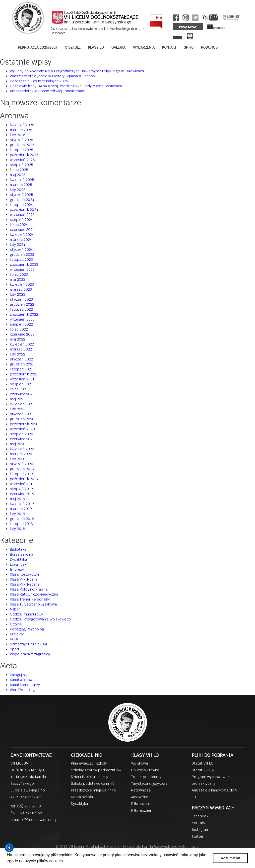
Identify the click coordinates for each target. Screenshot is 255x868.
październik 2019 (24, 479)
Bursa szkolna (22, 554)
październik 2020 (24, 424)
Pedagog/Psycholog (27, 629)
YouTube (199, 823)
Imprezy (17, 569)
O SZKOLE (73, 47)
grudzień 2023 (22, 255)
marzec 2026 (21, 130)
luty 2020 (18, 459)
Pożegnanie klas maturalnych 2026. (39, 81)
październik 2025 (24, 155)
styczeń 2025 (22, 195)
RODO (15, 639)
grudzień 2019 (22, 469)
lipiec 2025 (19, 170)
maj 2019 (18, 499)
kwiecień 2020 (22, 449)
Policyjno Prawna (145, 770)
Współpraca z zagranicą (30, 654)
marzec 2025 (21, 185)
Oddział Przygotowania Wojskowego (40, 619)
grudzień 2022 (22, 304)
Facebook (200, 816)
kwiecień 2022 (22, 344)
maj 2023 (18, 279)
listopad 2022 (21, 309)
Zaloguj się (19, 675)
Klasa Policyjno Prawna (29, 589)
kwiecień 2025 (22, 180)
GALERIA (118, 47)
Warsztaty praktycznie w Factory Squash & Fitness (52, 76)
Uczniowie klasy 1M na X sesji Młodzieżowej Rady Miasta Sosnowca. (66, 86)
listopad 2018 (21, 524)
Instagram (200, 830)
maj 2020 (18, 444)
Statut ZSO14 (203, 770)
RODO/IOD (209, 47)
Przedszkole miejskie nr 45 (94, 790)
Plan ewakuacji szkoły (89, 763)
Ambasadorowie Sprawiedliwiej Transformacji (48, 91)
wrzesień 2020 (22, 429)
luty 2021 (17, 409)
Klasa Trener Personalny (30, 599)
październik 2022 (24, 314)
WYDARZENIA (144, 47)
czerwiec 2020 (22, 439)
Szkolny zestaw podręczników (96, 770)
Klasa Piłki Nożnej (24, 579)
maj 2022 (18, 339)
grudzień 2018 (22, 519)
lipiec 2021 (19, 389)
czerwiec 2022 (22, 334)
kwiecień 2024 (22, 235)
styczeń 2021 (21, 414)
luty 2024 (18, 245)
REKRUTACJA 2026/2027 (38, 47)
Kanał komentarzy (25, 685)
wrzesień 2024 (22, 215)
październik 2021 (24, 374)
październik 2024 (24, 210)
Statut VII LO (203, 763)
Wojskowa (140, 763)
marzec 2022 (21, 349)
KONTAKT (169, 47)
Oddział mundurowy (27, 614)
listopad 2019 (21, 474)
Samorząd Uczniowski (28, 644)
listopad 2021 (21, 369)
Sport (15, 649)
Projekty (17, 634)
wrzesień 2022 (22, 319)
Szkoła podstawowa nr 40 (93, 783)
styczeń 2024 (21, 250)
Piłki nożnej (140, 804)
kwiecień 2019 (22, 504)
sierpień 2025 (22, 165)
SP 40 (189, 47)
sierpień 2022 (21, 324)
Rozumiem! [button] (230, 858)
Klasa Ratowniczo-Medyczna (34, 594)
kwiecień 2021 (22, 404)
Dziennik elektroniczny (90, 777)
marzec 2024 (21, 240)
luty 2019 (18, 514)
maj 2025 (18, 175)
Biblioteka (18, 549)
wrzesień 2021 (22, 379)
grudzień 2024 (22, 200)
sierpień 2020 (22, 434)
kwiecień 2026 (22, 125)
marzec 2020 (21, 454)
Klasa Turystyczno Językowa (33, 604)
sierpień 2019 (21, 489)
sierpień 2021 (21, 384)
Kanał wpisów (21, 680)
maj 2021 (17, 399)
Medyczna (140, 797)
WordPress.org (22, 690)
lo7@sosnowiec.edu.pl (89, 29)
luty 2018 (18, 529)
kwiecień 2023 (22, 284)
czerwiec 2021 (22, 394)
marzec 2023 (21, 289)
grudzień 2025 (22, 145)
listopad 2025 (22, 150)
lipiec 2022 (19, 329)
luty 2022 (18, 354)
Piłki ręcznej (141, 810)
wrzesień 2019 (22, 484)
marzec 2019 (21, 509)
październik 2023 (24, 264)
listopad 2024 (21, 205)
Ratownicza (141, 790)
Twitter (198, 836)
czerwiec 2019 (22, 494)
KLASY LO (96, 47)
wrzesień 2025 (22, 160)
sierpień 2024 (21, 220)
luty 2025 (18, 190)
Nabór (15, 609)
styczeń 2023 (21, 299)
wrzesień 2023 (22, 269)
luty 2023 (18, 294)
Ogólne (16, 624)
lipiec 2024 (19, 225)
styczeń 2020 (22, 464)
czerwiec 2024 (22, 230)
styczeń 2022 (21, 359)
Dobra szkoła (82, 797)
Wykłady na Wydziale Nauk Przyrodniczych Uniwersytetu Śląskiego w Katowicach (77, 71)
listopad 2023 (21, 260)
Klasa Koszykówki (24, 574)
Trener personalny (146, 777)
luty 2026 (18, 135)
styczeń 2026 (22, 140)
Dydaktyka (18, 559)
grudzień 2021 (22, 364)
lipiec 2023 (19, 274)
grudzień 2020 (22, 419)
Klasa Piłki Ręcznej (25, 584)
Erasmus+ (18, 564)
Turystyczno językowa (149, 783)
